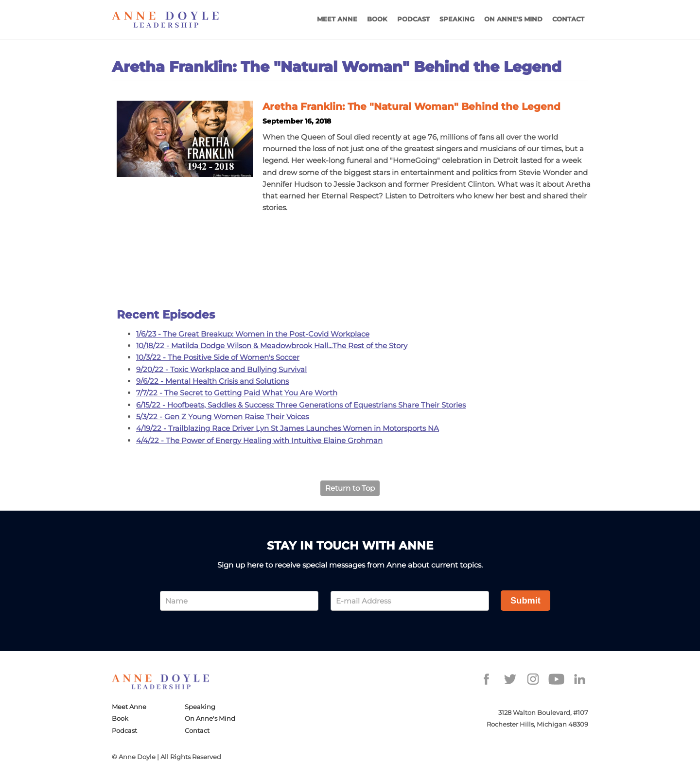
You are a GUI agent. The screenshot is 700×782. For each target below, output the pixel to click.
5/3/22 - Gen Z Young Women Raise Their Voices (222, 417)
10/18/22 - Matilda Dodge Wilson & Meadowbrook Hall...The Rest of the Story (272, 346)
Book (377, 19)
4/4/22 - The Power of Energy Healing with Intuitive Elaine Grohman (259, 440)
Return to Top (350, 488)
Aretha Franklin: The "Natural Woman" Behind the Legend (411, 107)
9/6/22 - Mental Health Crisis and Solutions (212, 381)
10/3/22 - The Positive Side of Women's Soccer (218, 357)
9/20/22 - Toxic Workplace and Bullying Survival (221, 369)
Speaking (457, 19)
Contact (568, 19)
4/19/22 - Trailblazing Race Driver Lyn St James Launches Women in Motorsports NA (288, 428)
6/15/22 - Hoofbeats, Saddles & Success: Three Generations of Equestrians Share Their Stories (301, 405)
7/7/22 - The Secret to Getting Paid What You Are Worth (237, 393)
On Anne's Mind (513, 19)
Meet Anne (337, 19)
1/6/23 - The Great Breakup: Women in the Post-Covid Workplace (253, 334)
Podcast (413, 19)
